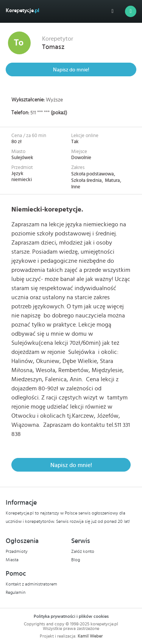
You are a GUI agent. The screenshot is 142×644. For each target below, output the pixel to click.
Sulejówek (22, 158)
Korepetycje (23, 11)
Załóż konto (83, 551)
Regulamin (16, 592)
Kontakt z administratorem (31, 584)
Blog (76, 560)
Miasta (12, 560)
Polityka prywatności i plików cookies (71, 616)
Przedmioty (17, 551)
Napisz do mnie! (71, 70)
